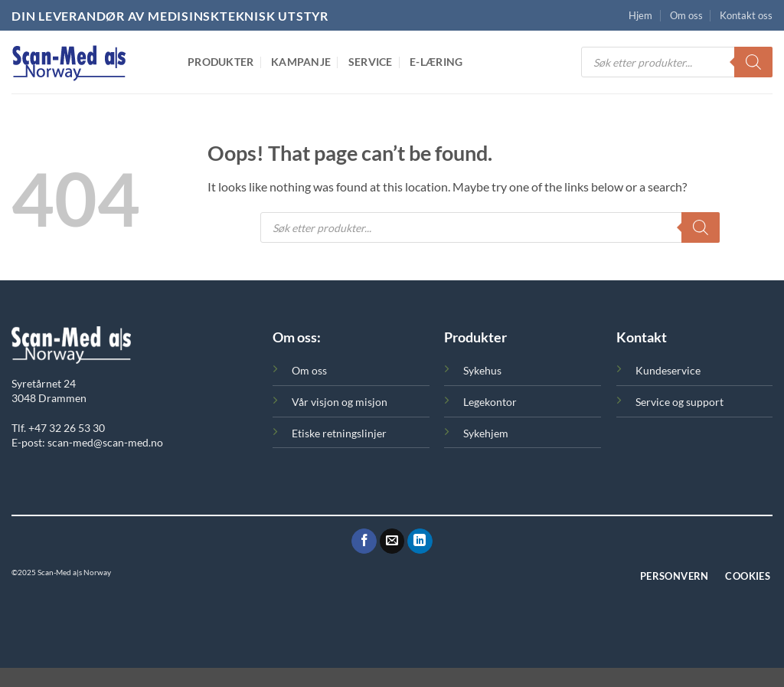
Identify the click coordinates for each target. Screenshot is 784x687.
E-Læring (436, 62)
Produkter (221, 62)
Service (371, 62)
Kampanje (301, 62)
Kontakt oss (746, 15)
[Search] (753, 62)
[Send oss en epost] (392, 541)
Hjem (640, 15)
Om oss (686, 15)
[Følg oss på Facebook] (364, 541)
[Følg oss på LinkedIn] (420, 541)
